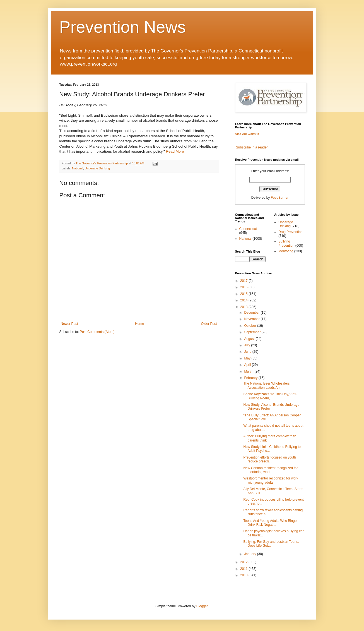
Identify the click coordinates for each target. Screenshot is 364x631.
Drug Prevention (291, 232)
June (248, 352)
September (253, 332)
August (250, 339)
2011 (244, 569)
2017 (244, 281)
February (251, 378)
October (250, 326)
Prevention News (123, 27)
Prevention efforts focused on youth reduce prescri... (270, 459)
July (248, 345)
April (248, 365)
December (252, 313)
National (78, 168)
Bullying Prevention (286, 243)
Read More (175, 151)
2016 (244, 287)
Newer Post (69, 324)
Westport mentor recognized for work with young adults (271, 480)
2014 (244, 300)
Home (139, 324)
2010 (244, 575)
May (248, 358)
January (250, 554)
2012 (244, 562)
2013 (244, 307)
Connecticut (248, 229)
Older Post (209, 324)
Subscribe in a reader (252, 147)
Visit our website (247, 134)
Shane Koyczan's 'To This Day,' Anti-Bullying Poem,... (270, 396)
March (249, 371)
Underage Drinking (97, 168)
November (252, 319)
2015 (244, 294)
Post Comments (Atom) (97, 332)
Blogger (202, 606)
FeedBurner (280, 198)
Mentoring (286, 251)
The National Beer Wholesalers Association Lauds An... (266, 385)
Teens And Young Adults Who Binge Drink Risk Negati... (270, 523)
